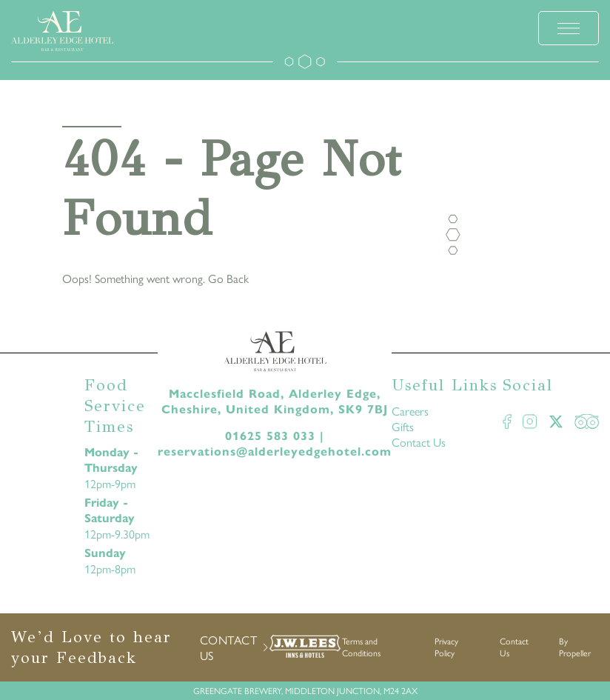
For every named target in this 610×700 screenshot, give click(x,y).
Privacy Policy (446, 647)
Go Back (228, 278)
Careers (410, 411)
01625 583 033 (270, 436)
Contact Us (419, 442)
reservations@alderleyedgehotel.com (275, 451)
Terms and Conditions (361, 647)
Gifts (403, 426)
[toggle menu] (569, 28)
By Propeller (575, 647)
